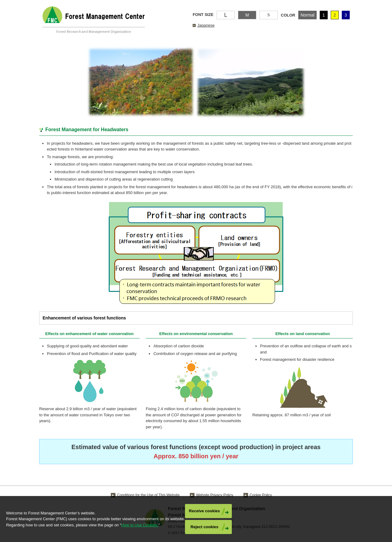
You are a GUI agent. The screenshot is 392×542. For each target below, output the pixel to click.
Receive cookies (204, 511)
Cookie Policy (261, 495)
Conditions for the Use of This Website (148, 495)
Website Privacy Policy (215, 495)
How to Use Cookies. (140, 525)
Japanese (206, 25)
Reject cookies (204, 527)
